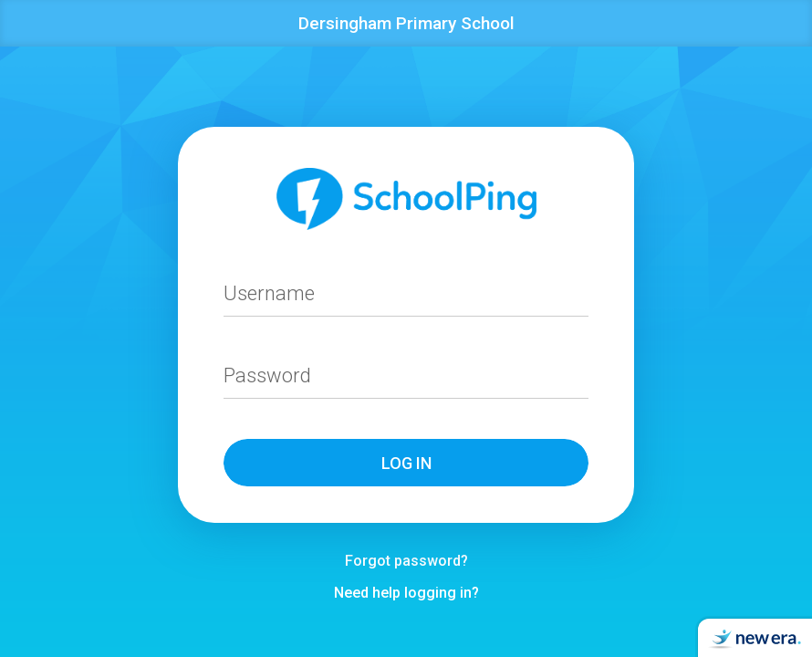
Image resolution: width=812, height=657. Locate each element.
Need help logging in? (406, 593)
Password (267, 375)
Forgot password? (406, 561)
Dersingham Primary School (406, 23)
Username (269, 293)
